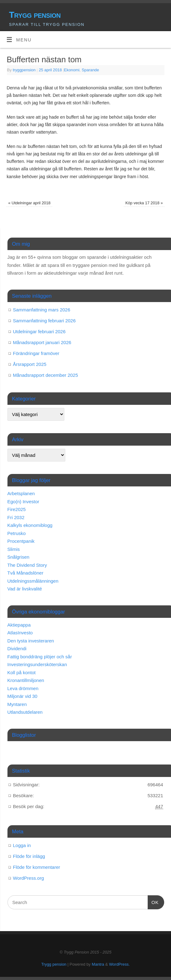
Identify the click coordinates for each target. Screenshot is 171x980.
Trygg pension (35, 15)
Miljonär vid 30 (23, 696)
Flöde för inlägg (29, 856)
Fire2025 (17, 509)
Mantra (98, 964)
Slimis (14, 549)
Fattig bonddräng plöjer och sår (40, 657)
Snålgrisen (18, 557)
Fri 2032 (16, 517)
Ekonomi (72, 70)
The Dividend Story (27, 565)
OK (153, 902)
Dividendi (17, 649)
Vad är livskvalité (25, 589)
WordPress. (120, 964)
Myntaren (17, 704)
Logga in (22, 845)
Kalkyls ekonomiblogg (30, 525)
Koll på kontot (22, 672)
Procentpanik (21, 541)
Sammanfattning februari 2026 (44, 321)
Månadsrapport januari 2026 (42, 342)
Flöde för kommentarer (37, 867)
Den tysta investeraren (31, 641)
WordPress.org (29, 878)
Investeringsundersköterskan (37, 664)
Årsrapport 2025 (30, 364)
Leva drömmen (23, 688)
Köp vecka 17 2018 (144, 203)
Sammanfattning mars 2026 (42, 310)
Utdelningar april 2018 (29, 203)
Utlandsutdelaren (25, 712)
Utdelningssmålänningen (33, 581)
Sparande (90, 70)
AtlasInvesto (20, 633)
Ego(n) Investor (23, 502)
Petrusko (17, 533)
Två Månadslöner (25, 573)
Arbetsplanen (21, 493)
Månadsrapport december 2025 (46, 375)
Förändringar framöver (36, 353)
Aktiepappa (19, 625)
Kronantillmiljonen (26, 680)
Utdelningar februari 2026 (39, 331)
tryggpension (24, 70)
